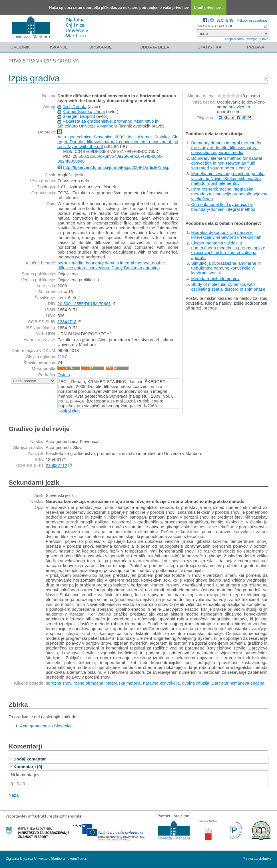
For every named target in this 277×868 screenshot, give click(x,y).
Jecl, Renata (74, 107)
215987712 (56, 465)
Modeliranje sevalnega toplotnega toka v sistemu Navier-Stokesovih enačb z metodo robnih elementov (228, 178)
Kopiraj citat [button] (69, 411)
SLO (220, 21)
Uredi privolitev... (209, 8)
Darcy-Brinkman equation (136, 268)
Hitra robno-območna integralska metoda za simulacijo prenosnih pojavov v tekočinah (229, 194)
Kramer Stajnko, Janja (84, 111)
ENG (230, 21)
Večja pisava (234, 39)
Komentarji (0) (28, 767)
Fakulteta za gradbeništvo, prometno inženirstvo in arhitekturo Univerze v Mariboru (108, 124)
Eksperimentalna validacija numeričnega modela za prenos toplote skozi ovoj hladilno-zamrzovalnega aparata (228, 250)
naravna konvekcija (161, 683)
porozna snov (58, 683)
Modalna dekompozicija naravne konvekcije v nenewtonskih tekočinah (226, 235)
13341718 (67, 322)
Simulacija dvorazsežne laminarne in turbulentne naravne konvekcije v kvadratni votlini (226, 268)
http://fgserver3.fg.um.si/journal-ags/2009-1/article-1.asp (116, 167)
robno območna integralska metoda (107, 683)
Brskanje (100, 47)
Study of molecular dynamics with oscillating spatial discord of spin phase (228, 287)
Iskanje (59, 47)
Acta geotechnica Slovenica (46, 726)
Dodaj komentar (30, 759)
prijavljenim (239, 107)
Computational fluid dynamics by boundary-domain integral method (223, 207)
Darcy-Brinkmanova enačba (238, 683)
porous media (70, 263)
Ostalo (64, 375)
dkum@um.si (78, 859)
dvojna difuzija (196, 683)
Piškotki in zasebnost (252, 21)
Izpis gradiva (61, 61)
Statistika (210, 47)
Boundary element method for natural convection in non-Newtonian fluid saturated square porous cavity (227, 163)
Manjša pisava (257, 39)
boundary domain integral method (118, 263)
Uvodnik (20, 47)
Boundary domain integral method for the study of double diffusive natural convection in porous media (227, 148)
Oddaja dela (154, 47)
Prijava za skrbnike (257, 859)
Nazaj (14, 795)
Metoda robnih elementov (215, 279)
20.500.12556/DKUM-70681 (84, 304)
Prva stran (24, 61)
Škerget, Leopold (79, 116)
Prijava (256, 47)
